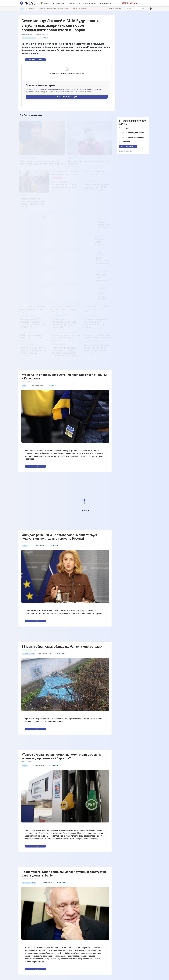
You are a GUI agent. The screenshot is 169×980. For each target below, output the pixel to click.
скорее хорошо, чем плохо (133, 133)
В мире (45, 3)
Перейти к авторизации (67, 97)
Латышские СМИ (106, 3)
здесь (89, 92)
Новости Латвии (74, 3)
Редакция (111, 9)
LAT (22, 9)
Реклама (118, 9)
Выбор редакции (90, 3)
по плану (125, 128)
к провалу (126, 142)
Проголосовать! (128, 147)
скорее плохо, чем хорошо (133, 137)
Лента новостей (58, 3)
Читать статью (35, 60)
